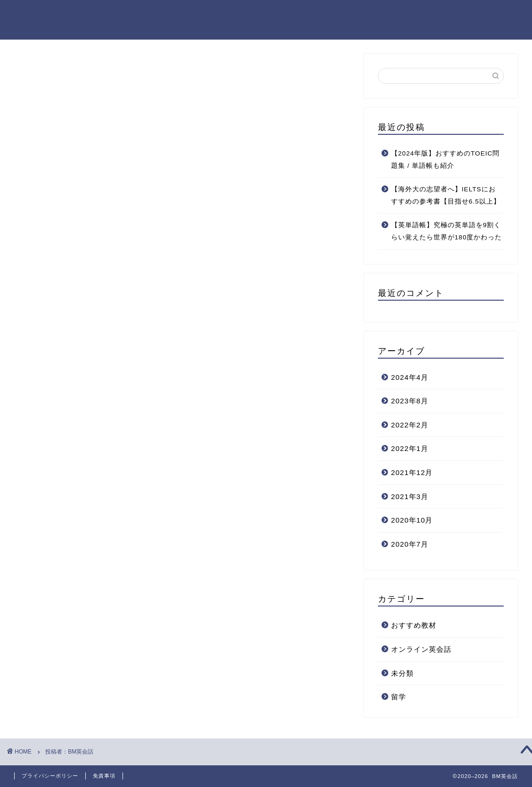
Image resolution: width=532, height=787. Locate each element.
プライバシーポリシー (336, 15)
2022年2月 (410, 425)
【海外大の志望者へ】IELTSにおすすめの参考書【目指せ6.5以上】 (446, 195)
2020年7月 (410, 544)
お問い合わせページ (482, 15)
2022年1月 (410, 448)
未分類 (402, 673)
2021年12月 (412, 472)
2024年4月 (410, 377)
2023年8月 (410, 401)
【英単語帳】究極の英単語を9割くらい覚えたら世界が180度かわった (447, 231)
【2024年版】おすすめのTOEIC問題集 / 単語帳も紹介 (446, 160)
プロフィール (411, 15)
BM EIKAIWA (34, 20)
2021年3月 (410, 496)
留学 (399, 697)
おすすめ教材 (414, 625)
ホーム (273, 15)
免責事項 (104, 776)
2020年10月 (412, 520)
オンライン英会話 (421, 649)
